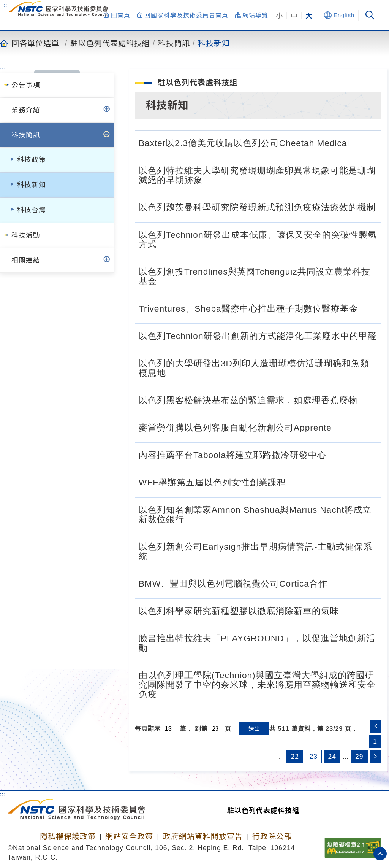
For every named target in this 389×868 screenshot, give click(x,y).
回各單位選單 (35, 43)
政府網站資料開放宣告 (203, 836)
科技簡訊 (174, 43)
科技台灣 (32, 210)
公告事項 (26, 85)
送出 (254, 728)
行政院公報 (272, 836)
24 (332, 757)
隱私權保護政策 (68, 836)
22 (295, 757)
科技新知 (214, 43)
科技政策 (32, 160)
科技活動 (26, 235)
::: (6, 5)
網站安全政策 (129, 836)
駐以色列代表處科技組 (110, 43)
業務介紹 (26, 110)
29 (359, 757)
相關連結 (26, 260)
